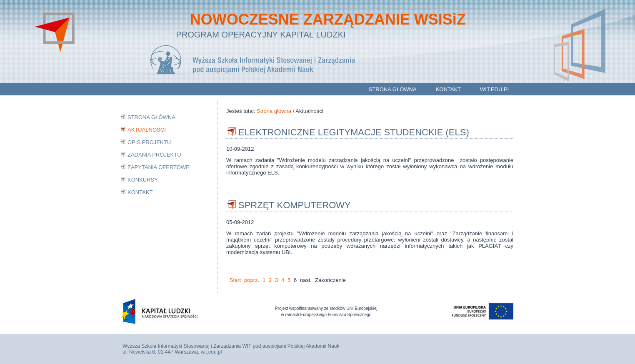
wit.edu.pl (495, 89)
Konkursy (143, 180)
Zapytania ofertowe (159, 167)
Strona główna (393, 89)
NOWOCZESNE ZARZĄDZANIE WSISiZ (324, 19)
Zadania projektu (154, 155)
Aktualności (147, 130)
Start (235, 280)
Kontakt (448, 89)
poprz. (252, 280)
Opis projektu (149, 142)
